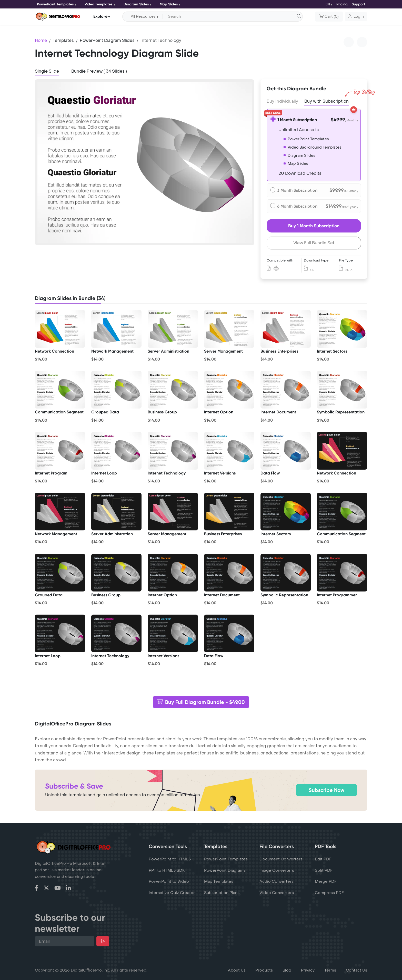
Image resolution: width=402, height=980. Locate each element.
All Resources (143, 17)
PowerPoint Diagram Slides (107, 40)
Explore (100, 16)
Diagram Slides (136, 4)
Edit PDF (323, 859)
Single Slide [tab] (47, 71)
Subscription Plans (222, 893)
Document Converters (281, 859)
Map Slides (169, 4)
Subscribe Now (326, 790)
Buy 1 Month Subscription (314, 226)
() (329, 17)
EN (328, 4)
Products (264, 970)
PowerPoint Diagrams (225, 870)
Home (41, 40)
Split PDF (324, 870)
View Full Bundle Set (314, 243)
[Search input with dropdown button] (232, 17)
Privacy (308, 970)
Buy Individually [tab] (282, 101)
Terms (330, 970)
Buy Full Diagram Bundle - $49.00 (201, 702)
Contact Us (356, 970)
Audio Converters (277, 881)
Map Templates (219, 881)
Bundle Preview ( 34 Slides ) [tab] (99, 71)
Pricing (342, 4)
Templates (63, 40)
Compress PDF (329, 893)
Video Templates (99, 4)
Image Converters (277, 870)
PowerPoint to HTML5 (170, 859)
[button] (356, 17)
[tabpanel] (145, 162)
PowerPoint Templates (55, 4)
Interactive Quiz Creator (172, 893)
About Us (237, 970)
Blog (287, 970)
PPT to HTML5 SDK (167, 870)
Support (358, 4)
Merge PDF (326, 881)
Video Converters (277, 893)
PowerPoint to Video (169, 881)
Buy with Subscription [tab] (326, 101)
